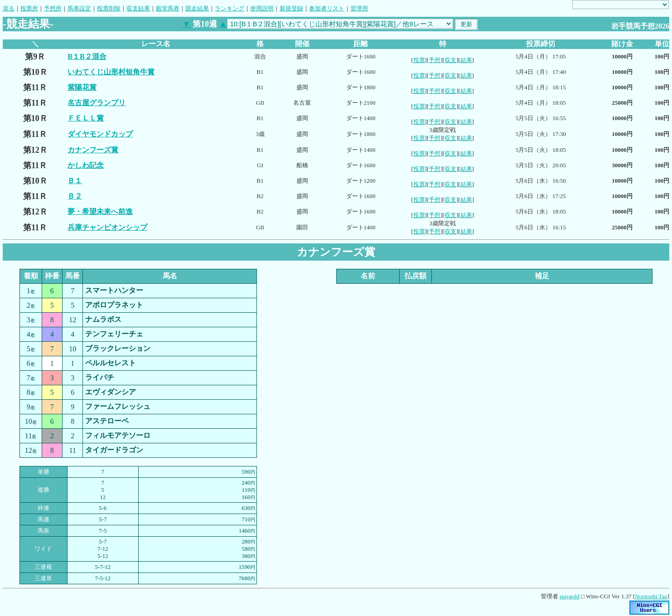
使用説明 (262, 8)
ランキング (230, 8)
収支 (450, 60)
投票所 (29, 8)
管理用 (359, 8)
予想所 (53, 8)
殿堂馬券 (168, 8)
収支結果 (138, 8)
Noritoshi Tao (651, 596)
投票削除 (109, 8)
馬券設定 (79, 8)
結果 (466, 60)
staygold (570, 596)
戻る (9, 8)
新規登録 (291, 8)
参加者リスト (327, 8)
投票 (419, 60)
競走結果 (197, 8)
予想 (435, 60)
